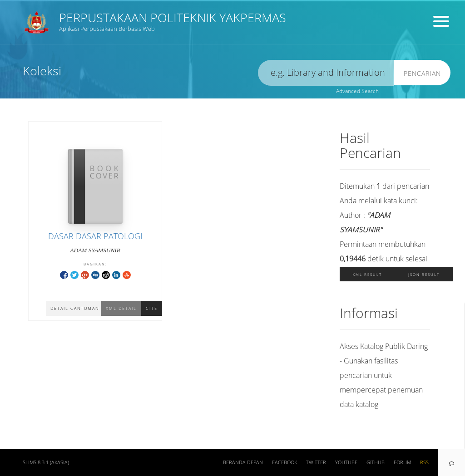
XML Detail (121, 308)
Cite (152, 308)
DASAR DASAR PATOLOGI (95, 236)
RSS (424, 462)
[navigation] (451, 462)
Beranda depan (243, 462)
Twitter (316, 462)
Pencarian (422, 73)
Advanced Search (357, 91)
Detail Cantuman (75, 308)
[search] (326, 73)
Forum (402, 462)
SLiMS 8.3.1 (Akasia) (46, 462)
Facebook (284, 462)
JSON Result (424, 274)
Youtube (346, 462)
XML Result (367, 274)
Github (376, 462)
